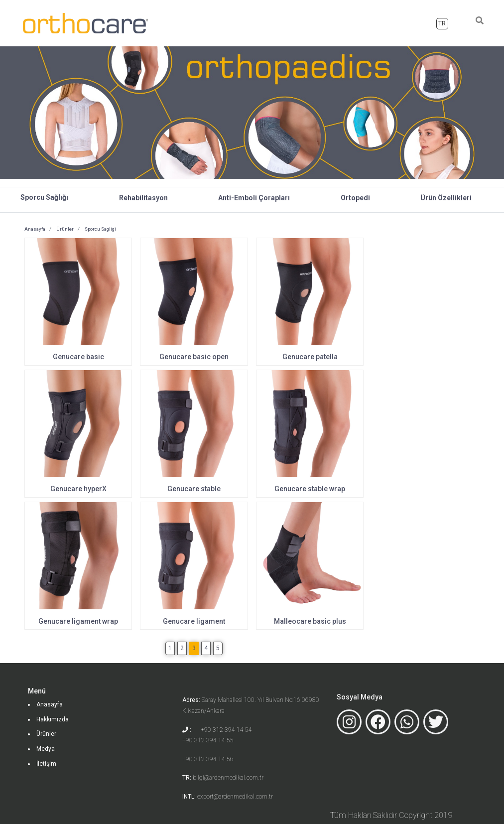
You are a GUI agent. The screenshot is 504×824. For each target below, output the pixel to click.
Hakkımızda (310, 23)
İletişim (415, 23)
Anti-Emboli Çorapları (254, 198)
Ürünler (350, 23)
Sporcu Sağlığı (44, 197)
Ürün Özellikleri (446, 198)
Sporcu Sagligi (100, 229)
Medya (382, 23)
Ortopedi (355, 198)
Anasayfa (267, 21)
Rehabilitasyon (143, 198)
